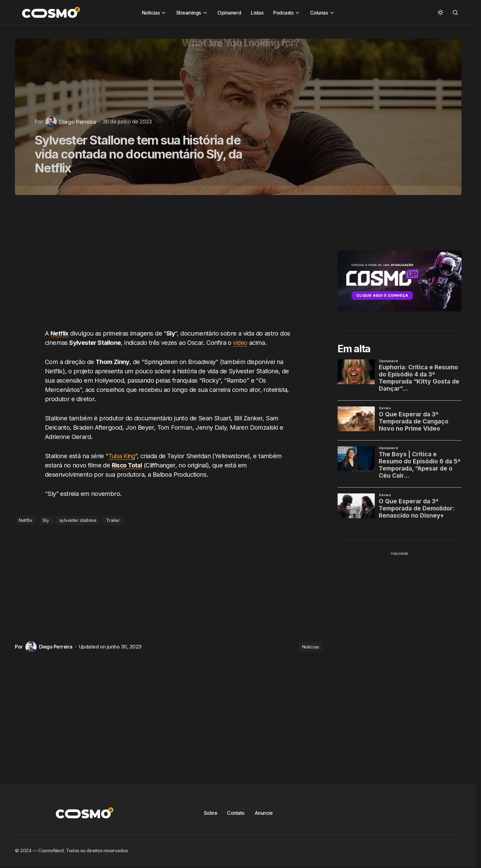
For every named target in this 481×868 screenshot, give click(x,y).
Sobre (211, 813)
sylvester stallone (78, 520)
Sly (46, 520)
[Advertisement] (171, 266)
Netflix (26, 520)
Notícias (310, 647)
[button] (440, 12)
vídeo (240, 343)
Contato (236, 813)
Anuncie (264, 813)
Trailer (113, 520)
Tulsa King (123, 456)
